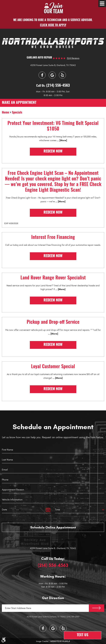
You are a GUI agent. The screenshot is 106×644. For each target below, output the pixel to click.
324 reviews (73, 58)
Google (52, 75)
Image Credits (42, 641)
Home (5, 113)
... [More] (62, 140)
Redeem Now (53, 151)
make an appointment (19, 103)
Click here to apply (53, 25)
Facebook (42, 75)
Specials (17, 113)
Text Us (83, 635)
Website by (60, 641)
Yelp (62, 75)
